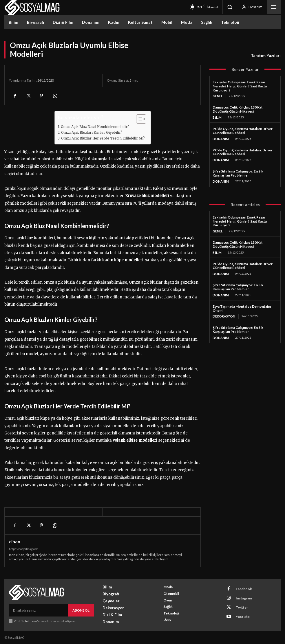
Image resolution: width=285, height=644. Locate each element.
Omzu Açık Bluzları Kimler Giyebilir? (92, 132)
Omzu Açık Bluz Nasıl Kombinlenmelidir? (95, 127)
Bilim (217, 117)
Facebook (241, 588)
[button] (230, 7)
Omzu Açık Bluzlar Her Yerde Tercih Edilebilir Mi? (103, 138)
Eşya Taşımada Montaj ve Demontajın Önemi (242, 306)
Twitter (239, 603)
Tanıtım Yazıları (266, 56)
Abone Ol (81, 610)
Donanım (220, 138)
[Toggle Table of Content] (138, 119)
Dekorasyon (223, 313)
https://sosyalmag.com (24, 549)
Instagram (241, 596)
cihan (15, 542)
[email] (39, 610)
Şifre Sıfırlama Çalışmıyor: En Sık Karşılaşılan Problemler (238, 172)
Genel (217, 96)
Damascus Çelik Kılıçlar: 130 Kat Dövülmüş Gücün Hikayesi (238, 109)
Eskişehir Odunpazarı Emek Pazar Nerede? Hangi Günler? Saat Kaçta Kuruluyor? (240, 86)
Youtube (240, 611)
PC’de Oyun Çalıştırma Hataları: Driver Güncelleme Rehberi (243, 130)
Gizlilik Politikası (25, 620)
